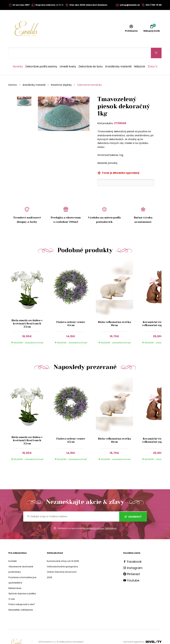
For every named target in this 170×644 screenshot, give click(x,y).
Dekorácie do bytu (91, 56)
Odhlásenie (111, 518)
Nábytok (140, 56)
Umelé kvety (68, 56)
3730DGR (120, 113)
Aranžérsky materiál (118, 56)
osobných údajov (95, 518)
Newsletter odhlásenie (21, 599)
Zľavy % (152, 56)
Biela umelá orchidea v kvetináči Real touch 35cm (27, 313)
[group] (30, 294)
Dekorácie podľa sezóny (41, 56)
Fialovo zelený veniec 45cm (71, 313)
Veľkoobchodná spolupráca (62, 556)
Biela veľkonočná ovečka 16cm (114, 313)
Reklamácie (15, 578)
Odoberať (133, 506)
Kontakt (13, 551)
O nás (12, 589)
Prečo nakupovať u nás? (22, 594)
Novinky (18, 56)
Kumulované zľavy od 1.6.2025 (63, 551)
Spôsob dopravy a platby (22, 583)
